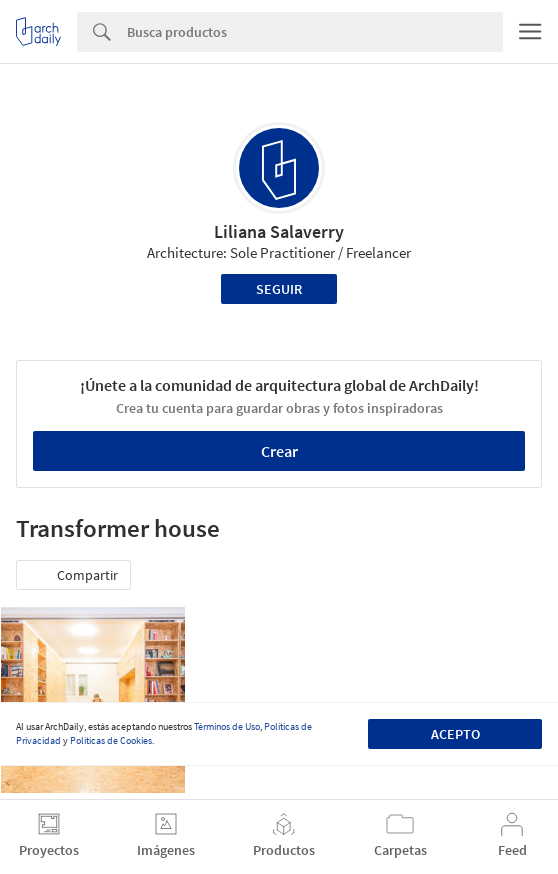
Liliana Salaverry (279, 231)
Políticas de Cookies (111, 740)
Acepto (455, 734)
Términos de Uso (227, 726)
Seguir (279, 289)
